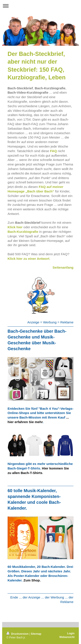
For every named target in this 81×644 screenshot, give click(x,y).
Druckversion (18, 634)
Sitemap (36, 634)
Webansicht (67, 637)
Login (71, 633)
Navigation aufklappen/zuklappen (40, 6)
